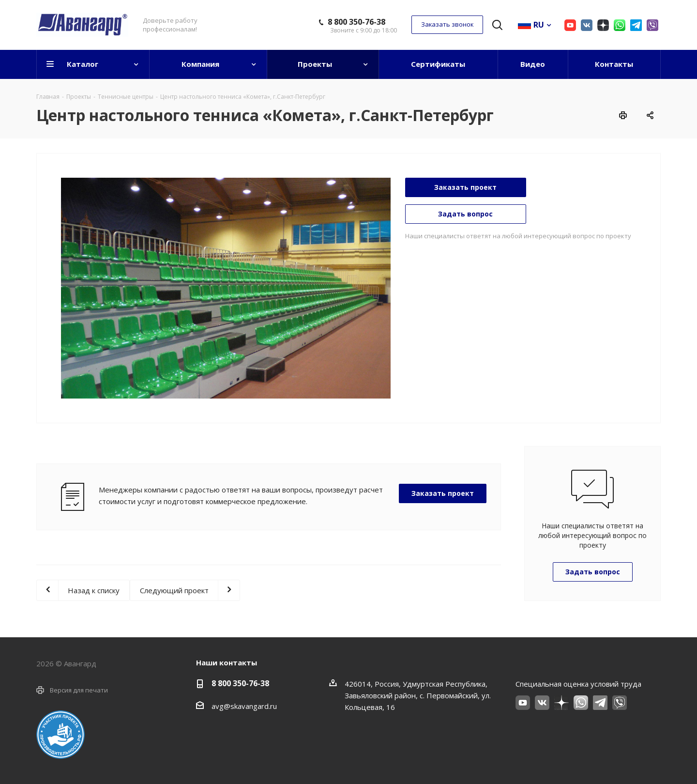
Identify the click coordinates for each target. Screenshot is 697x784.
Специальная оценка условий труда (578, 684)
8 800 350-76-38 (356, 22)
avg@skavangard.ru (244, 706)
